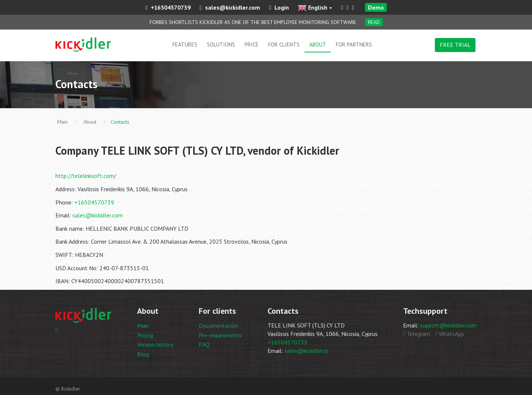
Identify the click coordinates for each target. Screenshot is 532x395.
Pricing (145, 335)
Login (279, 7)
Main (143, 326)
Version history (155, 344)
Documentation (218, 326)
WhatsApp (450, 334)
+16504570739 (168, 7)
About (318, 44)
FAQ (204, 344)
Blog (143, 354)
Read (374, 22)
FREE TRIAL (455, 45)
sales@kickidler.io (306, 351)
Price (252, 44)
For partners (354, 44)
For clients (284, 44)
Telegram (417, 334)
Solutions (221, 44)
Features (185, 44)
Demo (376, 7)
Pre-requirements (220, 335)
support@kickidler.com (448, 325)
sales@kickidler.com (230, 7)
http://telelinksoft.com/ (86, 176)
